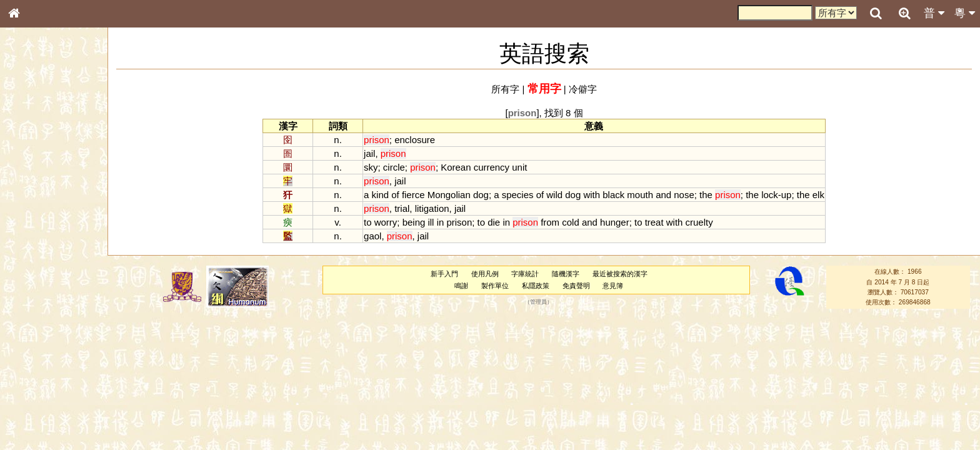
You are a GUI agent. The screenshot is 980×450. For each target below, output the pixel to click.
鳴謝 (461, 286)
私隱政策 (536, 286)
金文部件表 (34, 201)
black (613, 195)
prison (459, 222)
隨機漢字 (566, 274)
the (706, 195)
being (414, 222)
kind (380, 195)
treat (654, 222)
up (787, 195)
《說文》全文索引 (46, 384)
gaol (372, 236)
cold (570, 222)
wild (554, 195)
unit (519, 167)
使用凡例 (485, 274)
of (395, 195)
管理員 (538, 302)
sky (371, 167)
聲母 (25, 329)
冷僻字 (583, 89)
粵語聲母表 (34, 256)
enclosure (415, 140)
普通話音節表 (38, 340)
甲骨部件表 (34, 189)
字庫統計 (525, 274)
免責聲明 (576, 286)
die (494, 222)
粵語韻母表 (34, 268)
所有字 (505, 89)
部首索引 (31, 167)
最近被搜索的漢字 (620, 274)
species (518, 195)
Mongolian (449, 195)
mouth (640, 195)
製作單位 (495, 286)
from (550, 222)
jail (369, 153)
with (592, 195)
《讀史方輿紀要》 (46, 396)
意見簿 (613, 286)
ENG (55, 138)
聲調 (59, 329)
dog (481, 195)
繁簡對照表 (34, 418)
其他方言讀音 (38, 351)
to (367, 222)
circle (394, 167)
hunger (615, 222)
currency (492, 167)
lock (770, 195)
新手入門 (444, 274)
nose (684, 195)
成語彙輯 (31, 407)
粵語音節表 (34, 245)
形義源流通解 (38, 212)
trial (402, 208)
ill (431, 222)
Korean (456, 167)
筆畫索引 (31, 178)
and (663, 195)
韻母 (42, 329)
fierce (413, 195)
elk (818, 195)
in (441, 222)
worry (386, 222)
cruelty (699, 222)
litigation (432, 208)
